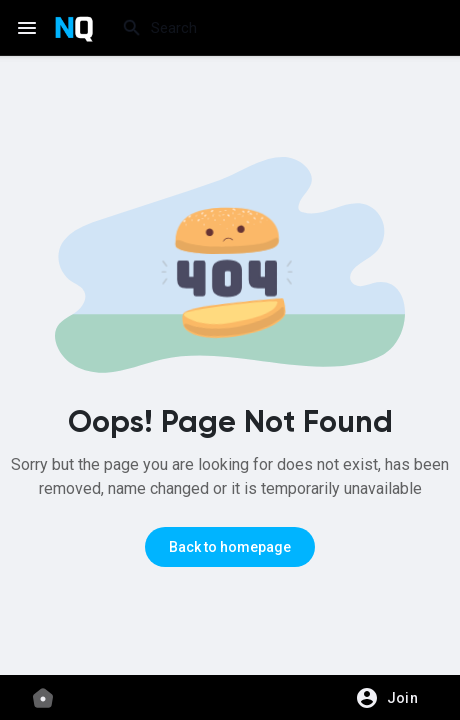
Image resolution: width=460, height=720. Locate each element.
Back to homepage (230, 547)
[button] (393, 698)
